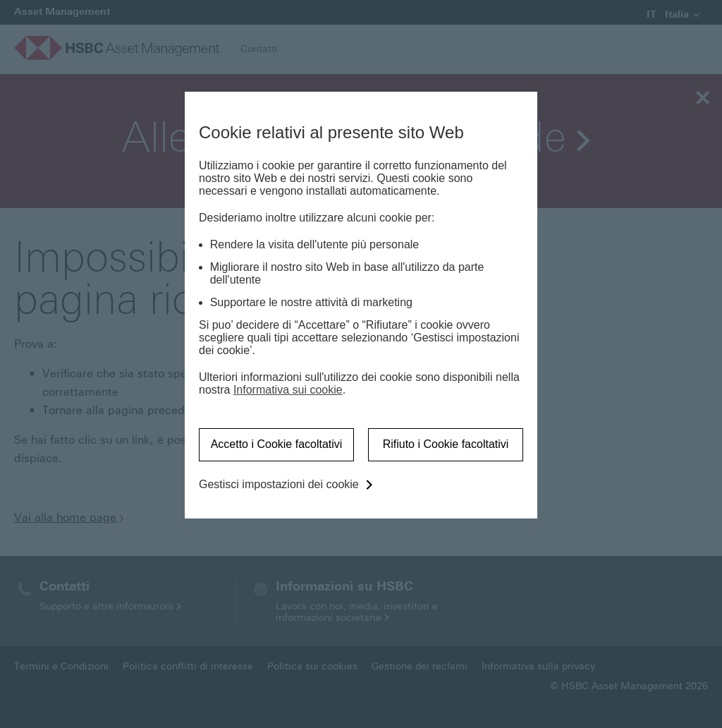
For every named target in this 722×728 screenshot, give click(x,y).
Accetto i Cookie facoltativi (277, 444)
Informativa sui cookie (288, 390)
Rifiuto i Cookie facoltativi (446, 444)
